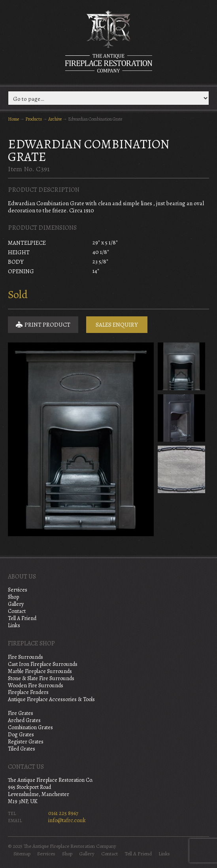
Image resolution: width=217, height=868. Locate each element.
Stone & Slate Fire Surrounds (41, 678)
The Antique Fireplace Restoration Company (109, 41)
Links (14, 625)
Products (34, 119)
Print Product (43, 325)
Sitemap (22, 854)
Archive (55, 119)
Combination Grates (30, 727)
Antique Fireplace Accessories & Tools (51, 699)
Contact (17, 611)
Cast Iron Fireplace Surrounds (43, 664)
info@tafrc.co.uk (67, 820)
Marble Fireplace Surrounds (40, 671)
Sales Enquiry (117, 325)
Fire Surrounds (25, 657)
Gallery (16, 604)
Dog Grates (21, 735)
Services (18, 590)
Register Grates (26, 742)
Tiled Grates (22, 749)
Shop (13, 597)
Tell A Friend (22, 618)
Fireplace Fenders (28, 692)
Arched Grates (24, 720)
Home (13, 119)
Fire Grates (21, 713)
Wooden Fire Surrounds (36, 686)
